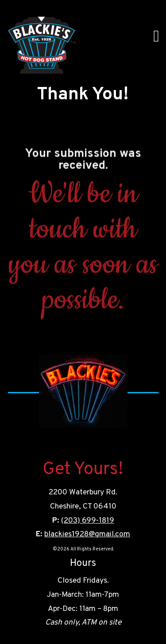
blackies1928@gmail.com (87, 534)
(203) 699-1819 (88, 521)
